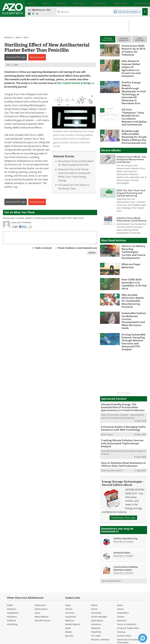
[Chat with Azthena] (143, 638)
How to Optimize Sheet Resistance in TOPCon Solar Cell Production (121, 426)
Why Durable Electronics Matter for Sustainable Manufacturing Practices (134, 278)
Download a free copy (123, 479)
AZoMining (12, 586)
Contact (121, 578)
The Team (96, 597)
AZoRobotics (13, 574)
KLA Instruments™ (115, 432)
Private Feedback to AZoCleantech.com (77, 248)
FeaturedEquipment (124, 39)
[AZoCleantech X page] (139, 620)
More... (144, 3)
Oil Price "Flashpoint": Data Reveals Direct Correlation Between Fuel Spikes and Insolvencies (134, 101)
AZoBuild (11, 582)
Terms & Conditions (127, 586)
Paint (26, 37)
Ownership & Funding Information (128, 603)
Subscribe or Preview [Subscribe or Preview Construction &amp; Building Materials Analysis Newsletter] (123, 535)
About (120, 567)
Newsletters (123, 574)
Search (120, 571)
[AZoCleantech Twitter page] (37, 14)
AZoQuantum (41, 571)
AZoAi (37, 574)
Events (94, 571)
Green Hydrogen (99, 578)
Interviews (96, 574)
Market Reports (73, 586)
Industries (96, 586)
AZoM (10, 567)
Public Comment (43, 248)
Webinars (70, 582)
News (19, 37)
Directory (70, 574)
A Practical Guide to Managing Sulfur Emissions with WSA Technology (121, 395)
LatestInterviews (139, 39)
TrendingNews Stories (108, 39)
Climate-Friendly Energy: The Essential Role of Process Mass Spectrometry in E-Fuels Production (123, 375)
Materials (96, 590)
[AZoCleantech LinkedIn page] (29, 14)
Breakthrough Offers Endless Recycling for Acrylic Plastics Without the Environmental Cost (133, 117)
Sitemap (121, 593)
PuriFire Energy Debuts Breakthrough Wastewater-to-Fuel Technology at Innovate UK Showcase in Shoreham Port (134, 83)
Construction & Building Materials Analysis (126, 530)
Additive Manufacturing (125, 500)
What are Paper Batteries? (130, 243)
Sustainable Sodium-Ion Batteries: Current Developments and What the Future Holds (134, 293)
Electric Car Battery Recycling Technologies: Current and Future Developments (134, 231)
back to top (135, 612)
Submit (92, 252)
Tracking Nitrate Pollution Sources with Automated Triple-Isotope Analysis (123, 408)
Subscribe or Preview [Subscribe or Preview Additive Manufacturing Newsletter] (123, 503)
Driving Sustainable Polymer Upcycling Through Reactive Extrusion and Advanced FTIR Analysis (132, 311)
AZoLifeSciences (42, 582)
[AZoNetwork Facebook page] (33, 14)
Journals (69, 597)
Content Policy (124, 597)
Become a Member (100, 601)
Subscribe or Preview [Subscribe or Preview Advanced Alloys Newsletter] (123, 517)
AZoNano (11, 571)
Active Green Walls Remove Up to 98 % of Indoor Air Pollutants (134, 48)
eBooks (69, 593)
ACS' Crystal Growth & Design (74, 83)
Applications (97, 582)
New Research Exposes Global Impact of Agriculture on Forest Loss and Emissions (134, 65)
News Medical (41, 578)
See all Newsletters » (112, 543)
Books (68, 590)
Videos (94, 567)
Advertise (122, 582)
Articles (69, 571)
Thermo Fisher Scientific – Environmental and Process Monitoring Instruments (122, 383)
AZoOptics (12, 578)
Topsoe (110, 400)
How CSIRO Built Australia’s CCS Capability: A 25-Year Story (133, 261)
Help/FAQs (96, 593)
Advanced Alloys (122, 514)
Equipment (71, 578)
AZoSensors (40, 567)
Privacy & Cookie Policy (128, 590)
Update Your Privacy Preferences (25, 640)
